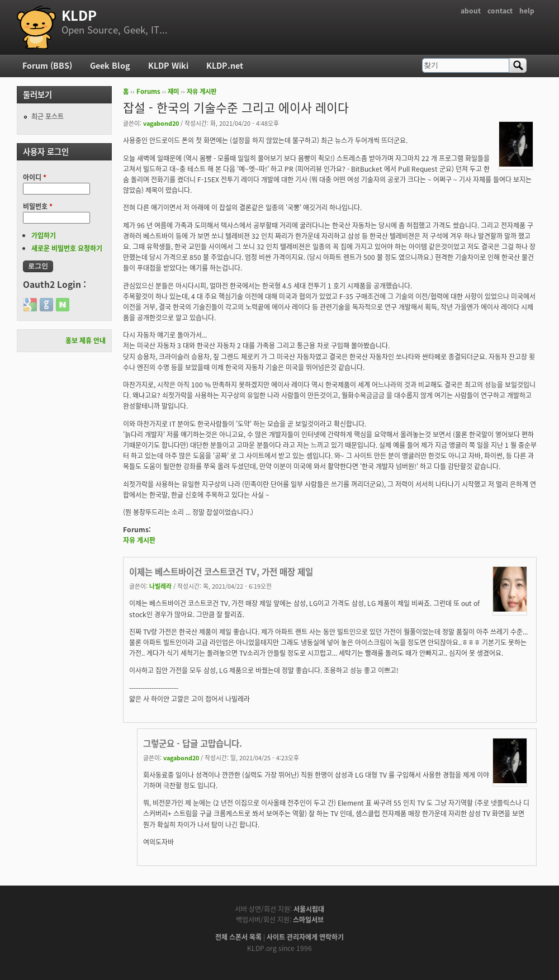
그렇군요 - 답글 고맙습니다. (193, 743)
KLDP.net (225, 65)
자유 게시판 (202, 91)
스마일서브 (308, 920)
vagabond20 (161, 123)
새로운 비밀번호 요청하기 (67, 248)
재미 (173, 91)
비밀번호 (38, 206)
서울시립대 (309, 909)
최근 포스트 (48, 116)
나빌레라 (160, 586)
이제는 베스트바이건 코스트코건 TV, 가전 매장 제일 (221, 572)
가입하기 (44, 235)
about (471, 11)
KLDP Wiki (168, 65)
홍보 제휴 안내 (86, 340)
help (527, 11)
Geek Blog (110, 65)
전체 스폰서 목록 (238, 937)
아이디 (35, 177)
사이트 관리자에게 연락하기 (305, 937)
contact (500, 11)
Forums (148, 91)
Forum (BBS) (47, 65)
